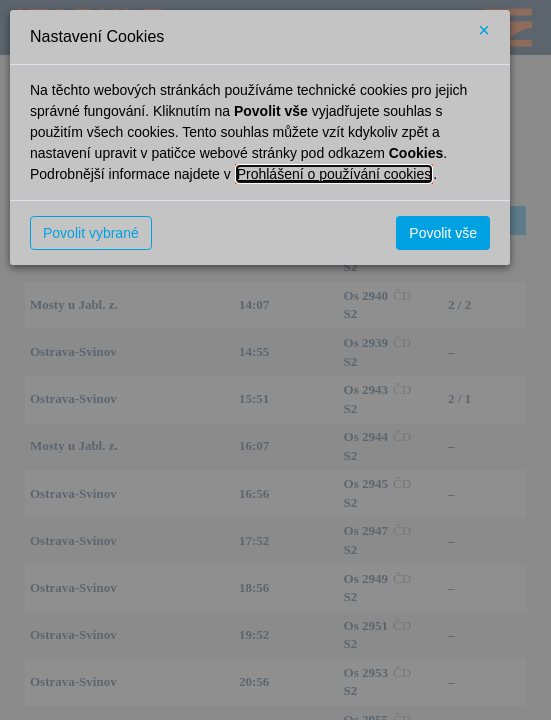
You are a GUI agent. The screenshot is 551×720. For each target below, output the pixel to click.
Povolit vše (443, 233)
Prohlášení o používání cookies (334, 174)
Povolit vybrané (91, 233)
